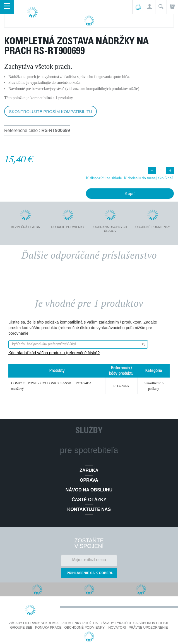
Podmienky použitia (80, 623)
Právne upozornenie (148, 628)
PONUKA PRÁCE (48, 628)
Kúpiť (130, 193)
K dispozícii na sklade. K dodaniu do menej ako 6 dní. (130, 178)
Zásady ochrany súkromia (34, 623)
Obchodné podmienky (84, 628)
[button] (149, 7)
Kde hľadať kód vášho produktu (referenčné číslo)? (54, 353)
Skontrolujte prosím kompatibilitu (50, 112)
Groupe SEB (21, 628)
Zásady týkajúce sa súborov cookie (135, 623)
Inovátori (117, 628)
